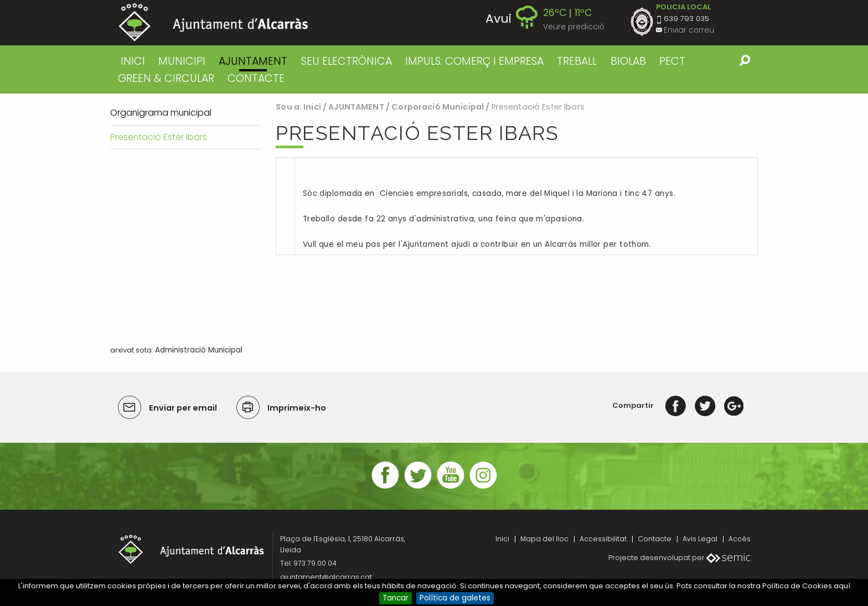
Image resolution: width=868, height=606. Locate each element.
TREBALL (577, 61)
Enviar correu (689, 30)
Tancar (396, 598)
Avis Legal (700, 539)
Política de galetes (455, 598)
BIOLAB (628, 61)
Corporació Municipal (438, 107)
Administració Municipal (199, 350)
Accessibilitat (603, 539)
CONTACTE (256, 78)
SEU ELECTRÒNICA (347, 61)
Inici (133, 61)
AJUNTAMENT (253, 61)
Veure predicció (574, 27)
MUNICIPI (182, 61)
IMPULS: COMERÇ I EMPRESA (474, 61)
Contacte (655, 539)
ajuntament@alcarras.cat (326, 577)
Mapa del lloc (544, 539)
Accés (740, 539)
